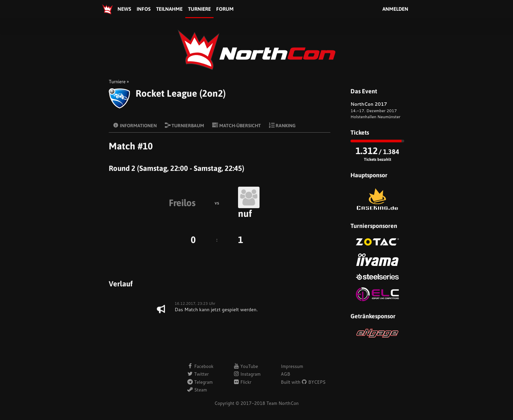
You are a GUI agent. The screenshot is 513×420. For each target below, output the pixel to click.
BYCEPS (313, 382)
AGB (285, 374)
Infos (144, 9)
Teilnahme (169, 9)
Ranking (282, 125)
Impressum (292, 366)
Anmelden (395, 9)
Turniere (199, 9)
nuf (245, 214)
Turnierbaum (185, 125)
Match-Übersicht (237, 125)
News (124, 9)
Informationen (135, 125)
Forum (225, 9)
